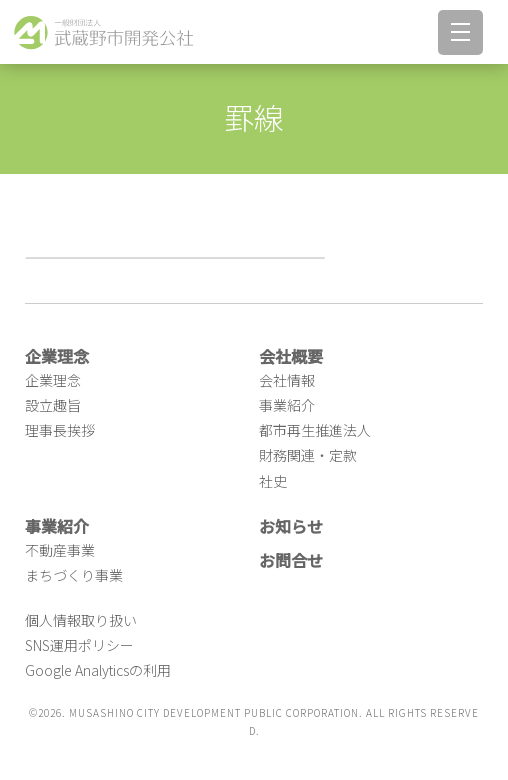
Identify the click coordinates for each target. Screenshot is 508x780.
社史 (273, 481)
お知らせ (291, 526)
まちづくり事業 (74, 575)
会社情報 (287, 380)
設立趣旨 (53, 405)
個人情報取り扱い (81, 620)
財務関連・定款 (308, 455)
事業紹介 (287, 405)
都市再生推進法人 (315, 430)
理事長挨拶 (60, 430)
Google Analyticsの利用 (98, 670)
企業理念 (53, 380)
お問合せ (291, 560)
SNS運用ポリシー (79, 645)
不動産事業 (60, 550)
